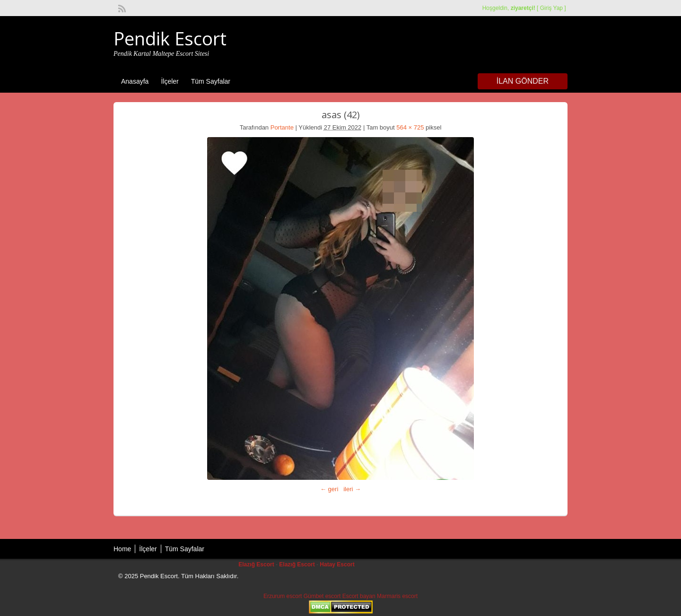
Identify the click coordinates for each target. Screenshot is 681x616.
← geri (329, 489)
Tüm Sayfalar (211, 81)
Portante (282, 127)
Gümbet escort (322, 596)
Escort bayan (359, 596)
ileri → (352, 489)
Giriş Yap (551, 8)
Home (122, 549)
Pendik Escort (170, 38)
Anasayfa (135, 81)
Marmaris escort (397, 596)
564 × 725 (410, 127)
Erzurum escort (283, 596)
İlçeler (170, 81)
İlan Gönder (523, 81)
